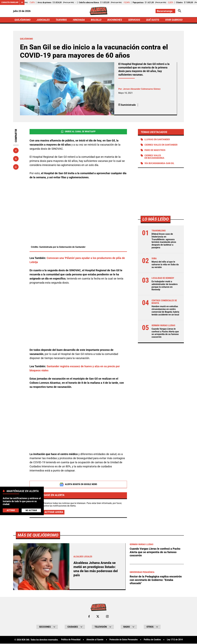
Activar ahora (54, 513)
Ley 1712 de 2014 (175, 640)
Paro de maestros (155, 151)
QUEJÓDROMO (23, 20)
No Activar (31, 510)
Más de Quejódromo (39, 535)
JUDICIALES (43, 20)
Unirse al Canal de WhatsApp (78, 132)
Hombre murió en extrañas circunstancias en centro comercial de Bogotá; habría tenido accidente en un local (165, 310)
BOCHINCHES (115, 20)
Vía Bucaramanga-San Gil (159, 164)
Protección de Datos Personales (124, 640)
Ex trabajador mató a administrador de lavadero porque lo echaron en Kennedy (165, 286)
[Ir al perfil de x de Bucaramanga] (98, 617)
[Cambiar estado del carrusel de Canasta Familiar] (22, 2)
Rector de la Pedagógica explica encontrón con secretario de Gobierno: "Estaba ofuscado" (156, 580)
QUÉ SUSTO (153, 20)
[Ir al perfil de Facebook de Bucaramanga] (89, 617)
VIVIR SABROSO (174, 20)
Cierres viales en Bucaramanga (154, 157)
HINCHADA (79, 20)
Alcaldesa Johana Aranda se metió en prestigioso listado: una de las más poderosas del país (96, 569)
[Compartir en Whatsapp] (16, 167)
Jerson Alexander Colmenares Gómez (142, 89)
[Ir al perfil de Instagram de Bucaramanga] (107, 617)
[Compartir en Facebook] (16, 151)
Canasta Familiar (10, 2)
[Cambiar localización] (165, 11)
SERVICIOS (134, 20)
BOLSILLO (96, 20)
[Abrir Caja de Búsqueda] (179, 11)
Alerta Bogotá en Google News (78, 485)
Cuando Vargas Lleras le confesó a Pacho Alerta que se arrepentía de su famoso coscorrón (165, 333)
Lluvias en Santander (157, 140)
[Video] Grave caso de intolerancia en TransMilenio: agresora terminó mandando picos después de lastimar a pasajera (164, 241)
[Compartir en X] (16, 159)
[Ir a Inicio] (99, 11)
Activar (11, 510)
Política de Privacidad (71, 640)
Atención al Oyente (95, 640)
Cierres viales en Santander (161, 145)
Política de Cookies (152, 640)
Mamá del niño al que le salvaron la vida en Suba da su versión (165, 265)
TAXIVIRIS (61, 20)
